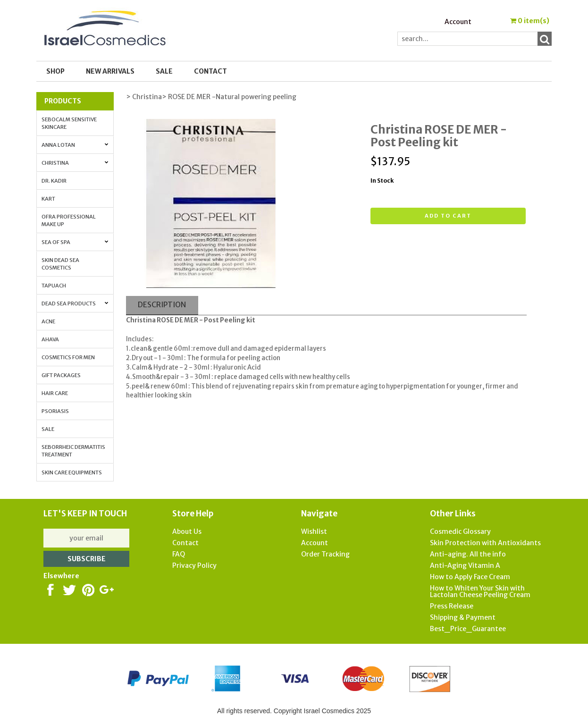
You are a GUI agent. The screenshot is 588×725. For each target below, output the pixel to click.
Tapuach (54, 286)
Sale (48, 429)
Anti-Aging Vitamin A (465, 565)
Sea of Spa (75, 242)
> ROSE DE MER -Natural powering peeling (229, 97)
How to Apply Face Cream (470, 577)
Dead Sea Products (75, 303)
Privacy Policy (194, 565)
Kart (48, 199)
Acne (48, 321)
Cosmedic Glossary (460, 531)
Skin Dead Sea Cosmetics (60, 264)
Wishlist (314, 531)
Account (458, 22)
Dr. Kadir (54, 181)
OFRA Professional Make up (69, 220)
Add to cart (448, 216)
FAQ (179, 554)
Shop (55, 71)
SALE (164, 71)
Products (63, 101)
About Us (187, 531)
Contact (210, 71)
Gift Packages (61, 375)
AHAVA (50, 339)
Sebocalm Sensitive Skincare (69, 123)
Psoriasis (55, 411)
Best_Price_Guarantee (468, 629)
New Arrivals (110, 71)
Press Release (452, 606)
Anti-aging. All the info (468, 554)
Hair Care (55, 393)
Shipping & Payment (463, 617)
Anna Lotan (75, 145)
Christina (75, 163)
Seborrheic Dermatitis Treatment (73, 451)
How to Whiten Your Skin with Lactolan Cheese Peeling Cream (480, 591)
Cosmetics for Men (68, 357)
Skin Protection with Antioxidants (485, 543)
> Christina (144, 97)
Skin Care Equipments (72, 472)
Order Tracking (325, 554)
